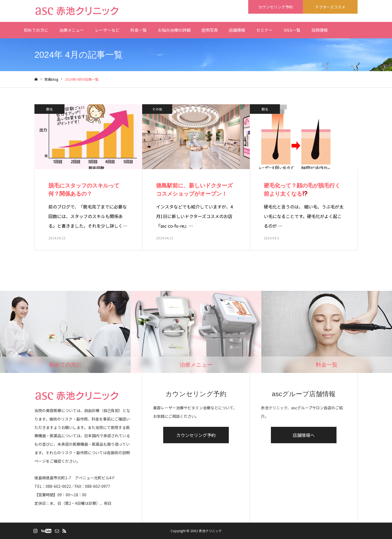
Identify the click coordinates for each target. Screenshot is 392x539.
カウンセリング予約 (196, 435)
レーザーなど (107, 30)
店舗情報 (237, 30)
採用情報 (320, 30)
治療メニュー (72, 30)
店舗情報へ (304, 435)
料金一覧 (139, 30)
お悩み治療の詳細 (174, 30)
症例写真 (210, 30)
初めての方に (36, 30)
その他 (157, 109)
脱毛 (49, 109)
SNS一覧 (292, 30)
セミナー (264, 30)
